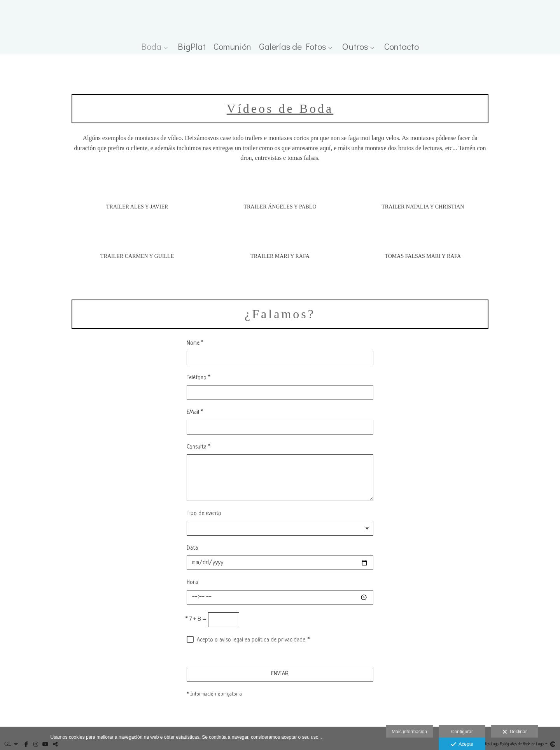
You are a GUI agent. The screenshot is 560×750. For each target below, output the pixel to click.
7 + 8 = (196, 619)
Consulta (199, 447)
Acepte (462, 745)
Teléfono (199, 378)
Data (192, 548)
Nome (195, 343)
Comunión (232, 46)
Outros (355, 46)
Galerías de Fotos (292, 46)
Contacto (402, 46)
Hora (192, 583)
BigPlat (192, 46)
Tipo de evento (204, 514)
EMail (195, 413)
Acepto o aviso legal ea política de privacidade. (251, 640)
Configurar (462, 732)
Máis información (409, 732)
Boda (151, 46)
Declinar (515, 732)
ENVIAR (280, 674)
